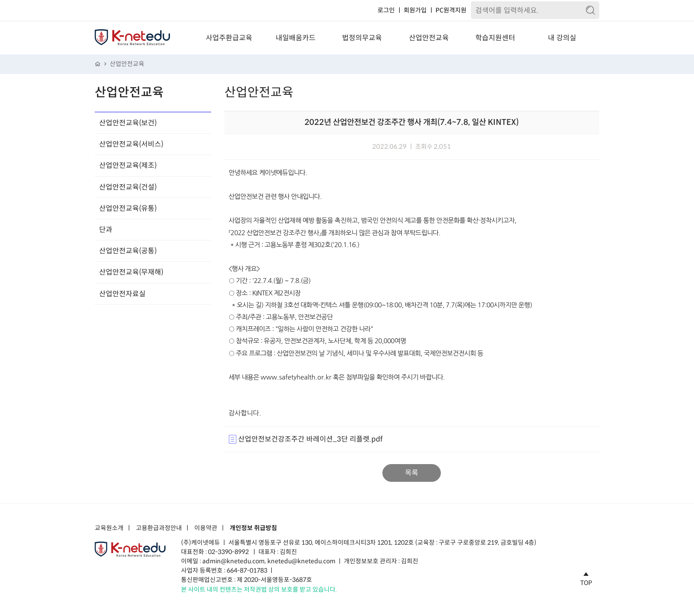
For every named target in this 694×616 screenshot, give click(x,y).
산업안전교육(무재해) (131, 272)
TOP (586, 577)
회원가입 (415, 10)
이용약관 (206, 528)
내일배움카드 (296, 38)
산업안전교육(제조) (128, 165)
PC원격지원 (451, 10)
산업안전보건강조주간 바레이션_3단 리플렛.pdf (306, 439)
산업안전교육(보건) (128, 123)
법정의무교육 (362, 38)
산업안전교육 (429, 38)
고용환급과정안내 (159, 528)
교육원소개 (109, 528)
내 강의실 (562, 38)
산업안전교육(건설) (128, 187)
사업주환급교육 (229, 38)
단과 (106, 230)
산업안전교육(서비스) (131, 144)
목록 (412, 473)
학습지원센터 (495, 38)
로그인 (386, 10)
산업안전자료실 (122, 294)
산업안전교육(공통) (128, 251)
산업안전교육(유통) (128, 208)
